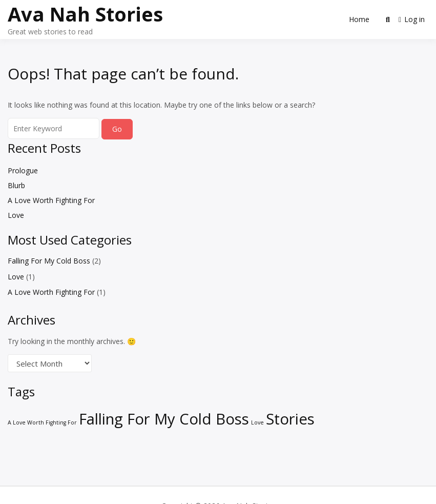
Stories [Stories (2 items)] (290, 419)
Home (359, 19)
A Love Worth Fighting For (51, 200)
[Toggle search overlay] (388, 19)
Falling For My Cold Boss (49, 261)
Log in (412, 19)
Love (16, 215)
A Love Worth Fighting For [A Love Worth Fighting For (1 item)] (42, 422)
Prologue (23, 170)
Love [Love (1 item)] (257, 422)
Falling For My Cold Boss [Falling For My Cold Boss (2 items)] (164, 419)
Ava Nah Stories (85, 14)
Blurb (16, 185)
